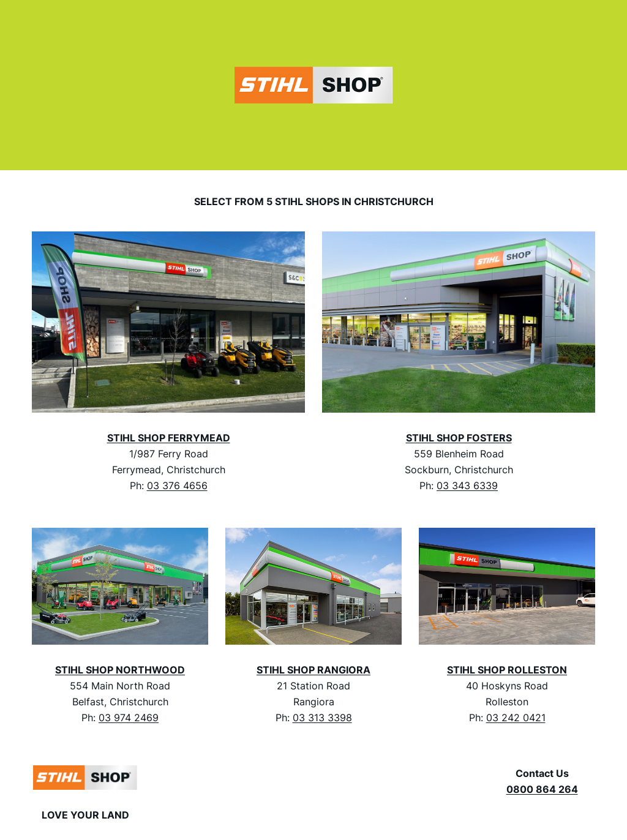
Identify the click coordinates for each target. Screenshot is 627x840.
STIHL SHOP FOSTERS (459, 438)
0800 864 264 (542, 789)
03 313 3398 (322, 718)
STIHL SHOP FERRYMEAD (169, 438)
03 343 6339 (467, 486)
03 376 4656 (177, 486)
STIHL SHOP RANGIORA (313, 670)
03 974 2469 (129, 718)
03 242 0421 (516, 718)
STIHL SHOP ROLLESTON (507, 670)
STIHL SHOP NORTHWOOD (120, 670)
